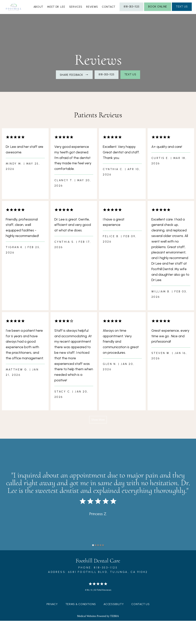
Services (99, 30)
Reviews (119, 30)
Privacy (52, 627)
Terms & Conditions (81, 627)
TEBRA (114, 639)
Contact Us (140, 627)
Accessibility (114, 627)
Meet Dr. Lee (76, 30)
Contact (140, 30)
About (54, 30)
